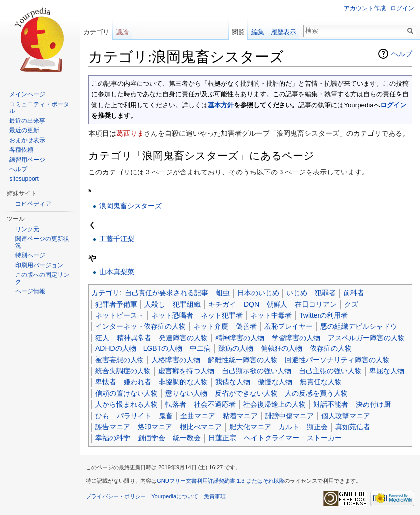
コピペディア (33, 204)
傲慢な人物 (275, 382)
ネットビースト (120, 315)
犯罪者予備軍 (116, 304)
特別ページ (30, 255)
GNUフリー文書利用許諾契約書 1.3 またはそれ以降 (221, 481)
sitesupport (24, 179)
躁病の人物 (236, 348)
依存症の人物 (331, 348)
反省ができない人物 (246, 393)
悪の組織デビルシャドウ (359, 326)
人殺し (155, 304)
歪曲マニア (198, 416)
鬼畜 (166, 416)
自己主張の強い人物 (330, 371)
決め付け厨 (373, 404)
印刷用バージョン (39, 265)
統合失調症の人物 (123, 371)
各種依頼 (21, 150)
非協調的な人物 (183, 382)
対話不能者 (331, 404)
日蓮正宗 (222, 438)
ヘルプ (402, 54)
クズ (351, 304)
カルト (289, 427)
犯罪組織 (187, 304)
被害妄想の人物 (120, 360)
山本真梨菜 (117, 272)
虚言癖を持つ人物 (186, 371)
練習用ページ (27, 160)
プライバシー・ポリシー (116, 496)
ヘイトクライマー (272, 438)
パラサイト (134, 416)
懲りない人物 (186, 393)
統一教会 (187, 438)
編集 (258, 32)
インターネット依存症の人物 (140, 326)
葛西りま (130, 133)
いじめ (297, 293)
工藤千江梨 (117, 239)
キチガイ (222, 304)
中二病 (200, 348)
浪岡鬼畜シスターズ (131, 206)
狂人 (102, 338)
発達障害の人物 (183, 338)
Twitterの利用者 (324, 315)
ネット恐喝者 (172, 315)
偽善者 (246, 326)
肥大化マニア (250, 427)
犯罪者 (325, 293)
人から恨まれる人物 (127, 404)
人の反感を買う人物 (316, 393)
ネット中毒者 (271, 315)
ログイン (393, 105)
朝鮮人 (277, 304)
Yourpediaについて (175, 496)
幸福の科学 (113, 438)
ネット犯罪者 (222, 315)
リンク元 (27, 229)
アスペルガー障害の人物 (366, 338)
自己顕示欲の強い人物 (257, 371)
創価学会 (151, 438)
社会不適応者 (215, 404)
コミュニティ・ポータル (39, 108)
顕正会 (317, 427)
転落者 (176, 404)
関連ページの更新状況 (42, 242)
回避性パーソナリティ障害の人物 (337, 360)
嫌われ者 (138, 382)
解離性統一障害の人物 (243, 360)
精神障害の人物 (240, 338)
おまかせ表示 (27, 140)
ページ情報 (30, 291)
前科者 (354, 293)
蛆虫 (223, 293)
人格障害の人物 (176, 360)
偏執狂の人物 (281, 348)
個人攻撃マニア (346, 416)
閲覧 (238, 32)
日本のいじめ (258, 293)
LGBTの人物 (163, 348)
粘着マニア (240, 416)
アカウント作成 (365, 8)
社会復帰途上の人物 (275, 404)
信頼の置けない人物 (127, 393)
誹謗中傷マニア (289, 416)
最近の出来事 (27, 121)
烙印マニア (155, 427)
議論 (122, 32)
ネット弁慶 (211, 326)
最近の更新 (24, 130)
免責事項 (215, 496)
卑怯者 (106, 382)
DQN (251, 304)
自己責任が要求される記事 (166, 293)
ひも (102, 416)
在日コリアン (316, 304)
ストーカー (324, 438)
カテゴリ (105, 293)
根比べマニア (201, 427)
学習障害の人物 (296, 338)
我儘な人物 (233, 382)
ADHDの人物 (116, 348)
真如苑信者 (353, 427)
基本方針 (221, 105)
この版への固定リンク (42, 278)
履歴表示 (283, 32)
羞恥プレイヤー (288, 326)
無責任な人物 (321, 382)
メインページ (27, 94)
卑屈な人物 (387, 371)
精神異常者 (134, 338)
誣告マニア (113, 427)
